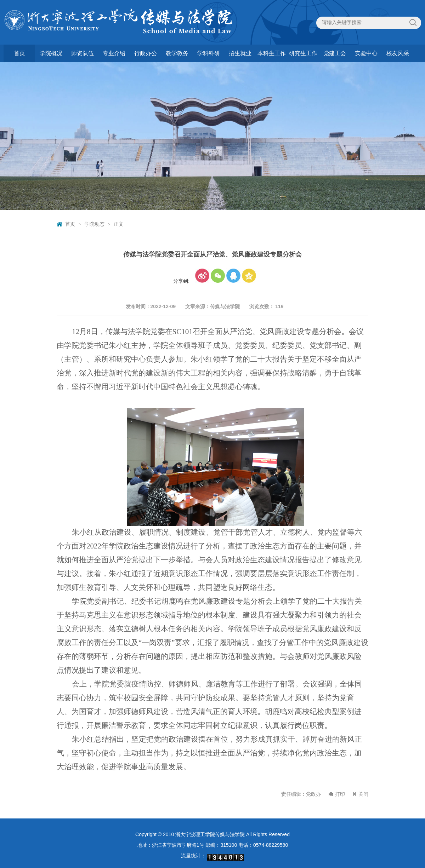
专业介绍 (114, 53)
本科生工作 (272, 53)
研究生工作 (303, 53)
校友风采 (398, 53)
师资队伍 (83, 53)
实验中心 (366, 53)
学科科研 (209, 53)
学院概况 (51, 53)
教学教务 (177, 53)
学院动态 (95, 224)
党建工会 (335, 53)
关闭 (363, 794)
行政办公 (146, 53)
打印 (340, 794)
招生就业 (240, 53)
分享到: (181, 281)
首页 (19, 53)
